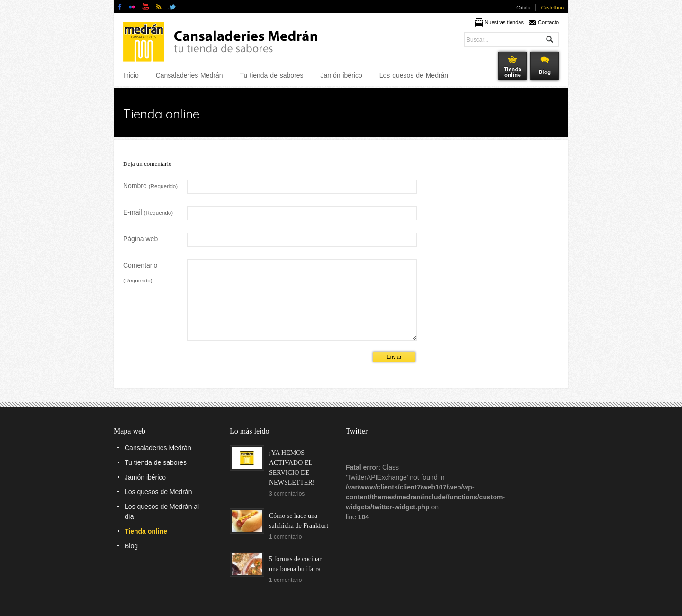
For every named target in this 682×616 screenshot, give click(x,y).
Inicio (131, 75)
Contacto (548, 22)
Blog (131, 560)
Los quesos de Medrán (414, 75)
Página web (140, 239)
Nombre (150, 186)
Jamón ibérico (341, 75)
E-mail (148, 212)
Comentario (140, 272)
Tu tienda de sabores (272, 75)
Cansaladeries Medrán (189, 75)
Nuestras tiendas (504, 22)
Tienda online (146, 545)
